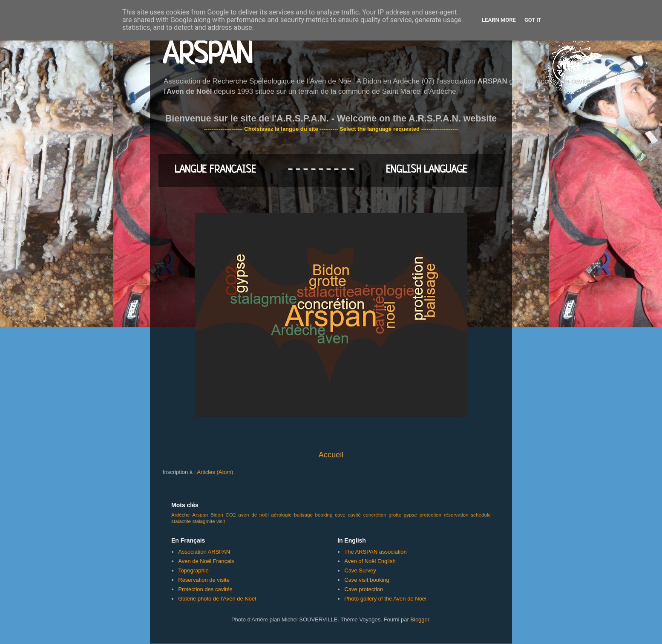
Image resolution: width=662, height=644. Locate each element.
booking (324, 515)
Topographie (193, 570)
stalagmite (203, 521)
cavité (355, 515)
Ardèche (181, 515)
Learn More (499, 20)
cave (340, 515)
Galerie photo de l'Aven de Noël (217, 599)
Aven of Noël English (370, 561)
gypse (410, 515)
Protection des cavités (205, 589)
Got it (533, 20)
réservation (456, 515)
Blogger (420, 619)
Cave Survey (360, 570)
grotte (395, 515)
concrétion (375, 515)
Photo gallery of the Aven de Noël (385, 599)
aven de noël (253, 515)
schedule (481, 515)
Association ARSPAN (204, 552)
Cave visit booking (367, 580)
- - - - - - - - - (321, 170)
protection (430, 515)
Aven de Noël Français (206, 561)
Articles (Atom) (215, 472)
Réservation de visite (204, 580)
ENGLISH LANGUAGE (427, 170)
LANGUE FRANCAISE (215, 170)
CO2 (230, 515)
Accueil (331, 455)
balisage (303, 515)
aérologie (282, 515)
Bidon (217, 515)
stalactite (181, 521)
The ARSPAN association (375, 552)
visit (221, 521)
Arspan (200, 515)
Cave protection (364, 589)
